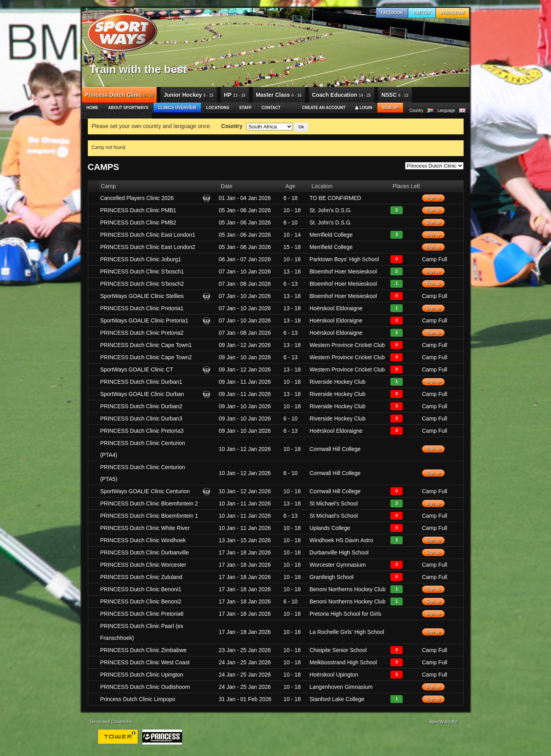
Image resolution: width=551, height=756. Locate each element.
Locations (218, 108)
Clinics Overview (177, 108)
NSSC (395, 95)
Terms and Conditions (111, 722)
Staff (245, 108)
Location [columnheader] (322, 186)
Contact (271, 108)
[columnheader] (94, 186)
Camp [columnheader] (108, 186)
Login (364, 108)
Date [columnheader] (227, 186)
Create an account (324, 108)
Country (232, 126)
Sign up (390, 108)
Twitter (422, 13)
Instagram (453, 13)
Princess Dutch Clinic (119, 95)
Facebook (392, 13)
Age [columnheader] (291, 186)
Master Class (279, 95)
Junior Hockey (189, 95)
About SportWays (128, 108)
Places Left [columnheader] (406, 186)
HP (235, 95)
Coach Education (342, 95)
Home (93, 108)
